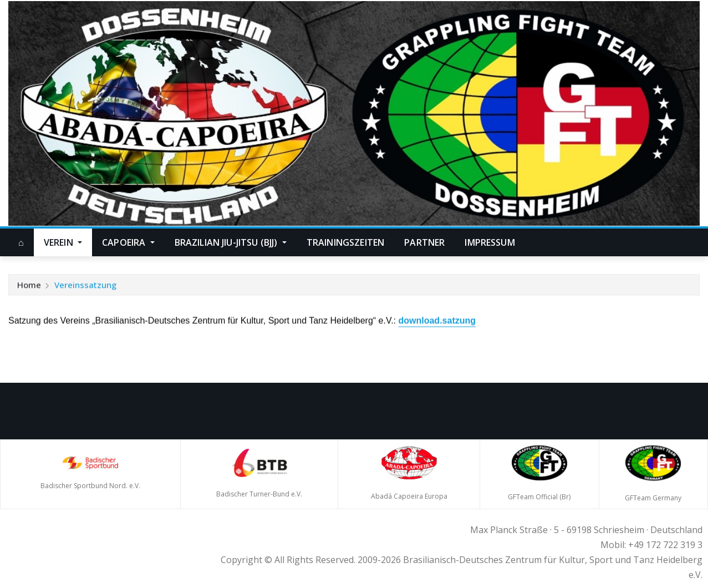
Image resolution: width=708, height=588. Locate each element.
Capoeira (128, 242)
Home (29, 286)
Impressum (490, 242)
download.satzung (437, 321)
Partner (424, 242)
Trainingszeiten (345, 242)
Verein (63, 242)
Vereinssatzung (85, 286)
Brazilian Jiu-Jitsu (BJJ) (231, 242)
